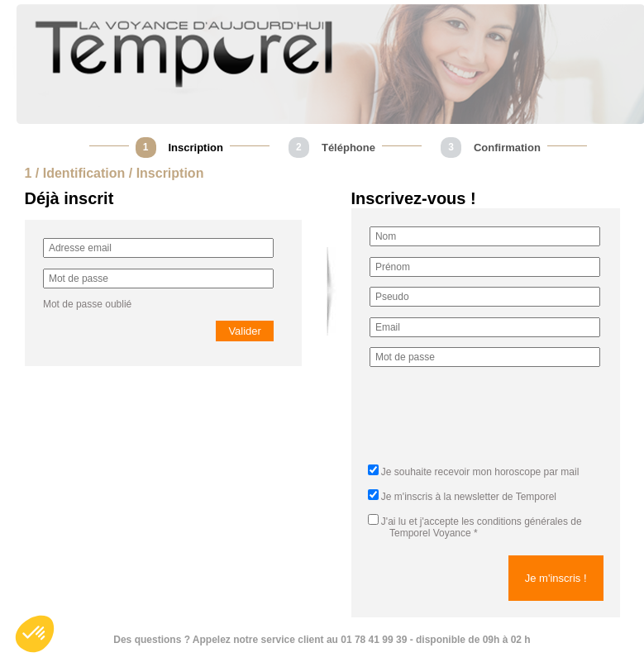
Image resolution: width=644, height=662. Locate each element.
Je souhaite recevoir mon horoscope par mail (480, 472)
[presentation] (495, 421)
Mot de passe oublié (87, 304)
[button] (35, 634)
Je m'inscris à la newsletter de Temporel (469, 497)
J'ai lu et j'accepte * (475, 527)
